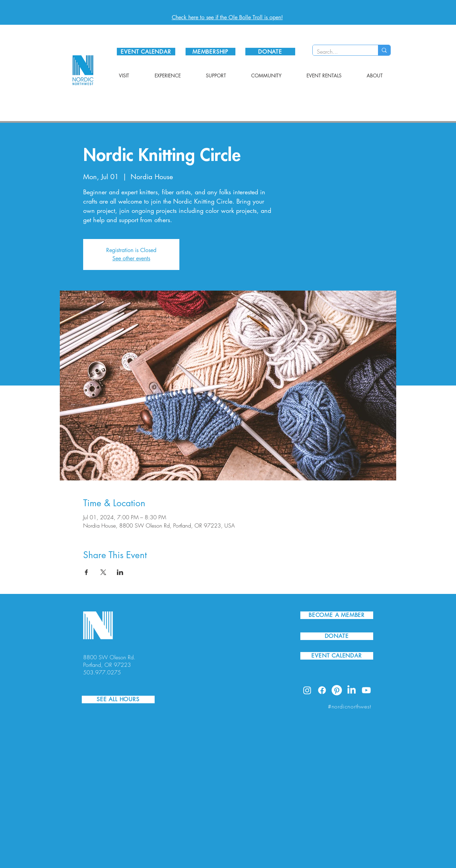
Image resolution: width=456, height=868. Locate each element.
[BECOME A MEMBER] (337, 615)
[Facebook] (322, 690)
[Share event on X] (103, 572)
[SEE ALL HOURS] (118, 699)
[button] (124, 76)
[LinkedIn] (352, 690)
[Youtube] (366, 690)
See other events (131, 258)
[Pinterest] (337, 690)
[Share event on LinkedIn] (120, 572)
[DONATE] (270, 52)
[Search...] (340, 52)
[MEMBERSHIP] (210, 52)
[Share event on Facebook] (86, 572)
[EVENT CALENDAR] (146, 52)
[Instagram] (307, 690)
